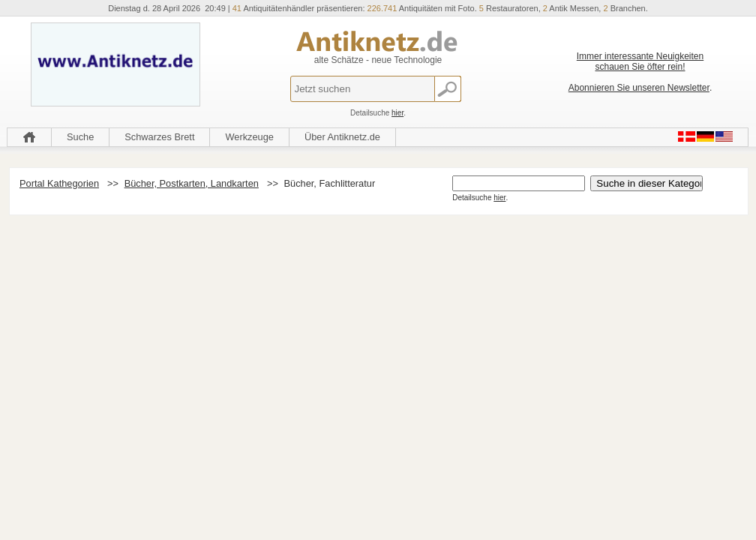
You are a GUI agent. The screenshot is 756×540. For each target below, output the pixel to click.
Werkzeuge (249, 137)
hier (397, 113)
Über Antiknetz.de (342, 137)
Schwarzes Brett (159, 137)
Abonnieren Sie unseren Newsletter (639, 88)
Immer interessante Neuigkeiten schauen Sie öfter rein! (640, 61)
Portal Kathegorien (59, 183)
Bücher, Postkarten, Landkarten (192, 183)
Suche (80, 137)
